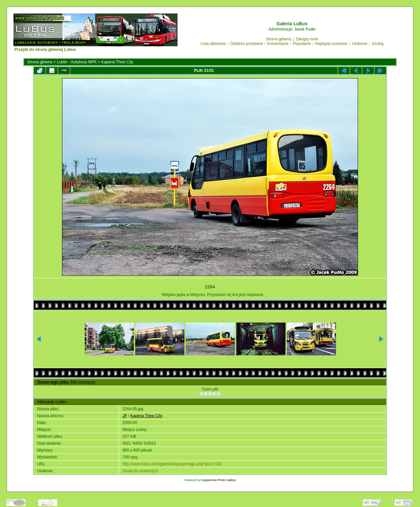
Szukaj (378, 44)
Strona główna (279, 39)
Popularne (302, 44)
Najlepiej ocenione (331, 44)
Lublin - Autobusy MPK (77, 62)
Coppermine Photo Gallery (218, 480)
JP (125, 416)
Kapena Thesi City (117, 62)
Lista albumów (213, 44)
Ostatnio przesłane (246, 44)
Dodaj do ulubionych (140, 471)
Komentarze (278, 44)
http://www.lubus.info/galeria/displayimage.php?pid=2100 (172, 464)
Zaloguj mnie (307, 39)
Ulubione (359, 44)
